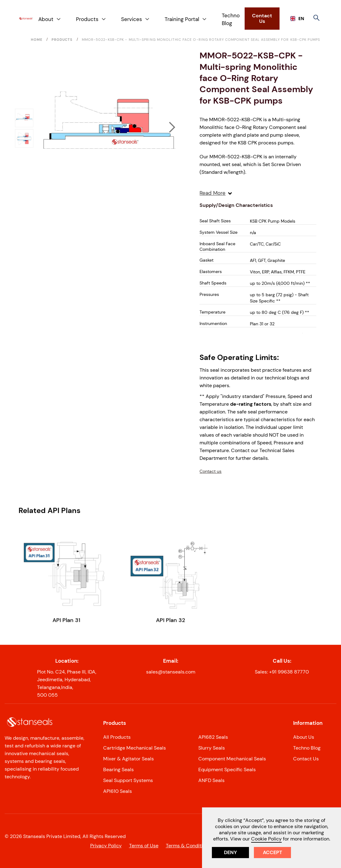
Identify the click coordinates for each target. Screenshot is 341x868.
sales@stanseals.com (171, 672)
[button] (50, 19)
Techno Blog (231, 19)
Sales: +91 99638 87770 (282, 672)
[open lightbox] (109, 128)
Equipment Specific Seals (227, 770)
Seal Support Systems (128, 780)
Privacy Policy (106, 846)
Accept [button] (272, 852)
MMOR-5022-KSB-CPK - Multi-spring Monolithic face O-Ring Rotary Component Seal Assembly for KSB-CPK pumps (201, 40)
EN (295, 18)
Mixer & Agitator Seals (128, 759)
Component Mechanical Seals (232, 759)
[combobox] (295, 19)
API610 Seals (118, 791)
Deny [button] (230, 852)
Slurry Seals (212, 748)
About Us (304, 737)
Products (62, 40)
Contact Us (262, 18)
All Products (117, 737)
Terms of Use (144, 846)
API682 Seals (213, 737)
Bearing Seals (118, 770)
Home (37, 40)
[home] (26, 19)
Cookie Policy (266, 839)
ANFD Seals (211, 780)
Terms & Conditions (188, 846)
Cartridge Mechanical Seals (135, 748)
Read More (216, 193)
